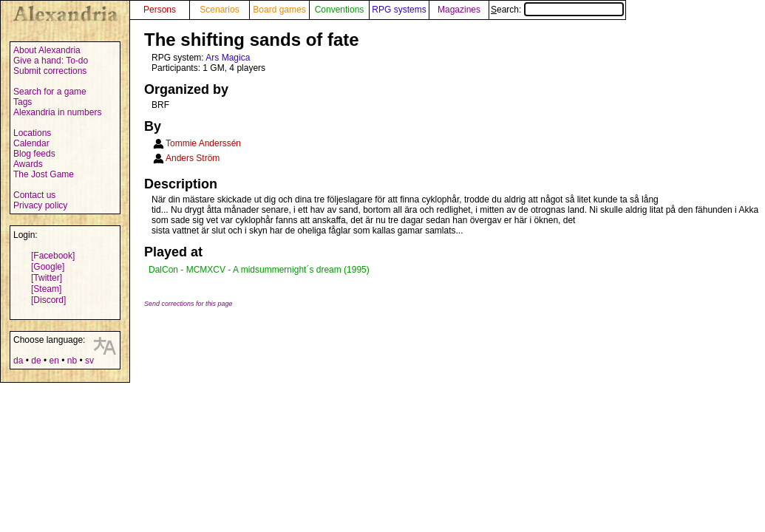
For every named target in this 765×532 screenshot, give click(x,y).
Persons (160, 10)
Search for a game (50, 92)
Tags (23, 102)
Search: (557, 10)
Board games (279, 10)
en (54, 361)
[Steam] (46, 289)
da (18, 361)
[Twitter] (47, 278)
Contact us (34, 195)
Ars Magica (228, 58)
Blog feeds (34, 154)
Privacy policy (40, 205)
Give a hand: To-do (51, 61)
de (36, 361)
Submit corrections (50, 71)
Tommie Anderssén (203, 143)
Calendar (31, 143)
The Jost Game (44, 174)
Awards (28, 164)
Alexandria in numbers (57, 112)
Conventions (340, 10)
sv (89, 361)
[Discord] (48, 300)
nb (72, 361)
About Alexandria (47, 50)
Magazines (459, 10)
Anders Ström (193, 158)
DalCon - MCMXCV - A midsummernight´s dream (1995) (259, 270)
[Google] (48, 267)
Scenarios (219, 10)
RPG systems (399, 10)
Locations (32, 133)
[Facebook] (53, 256)
